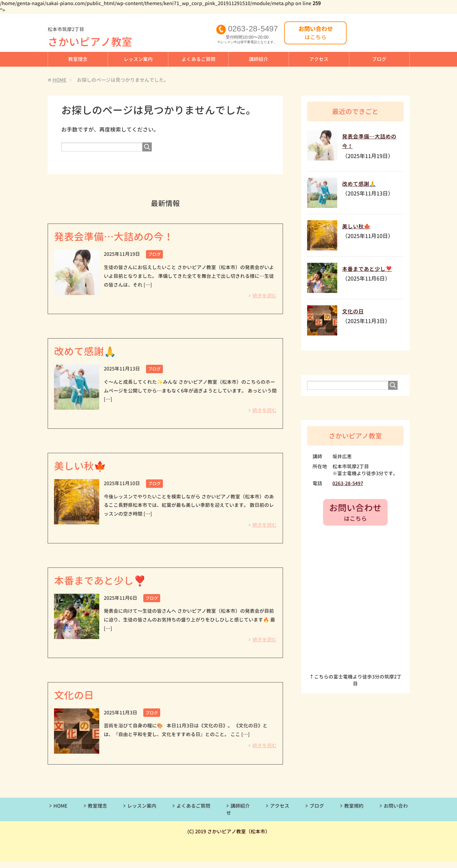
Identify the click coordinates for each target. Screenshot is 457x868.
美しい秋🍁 (83, 469)
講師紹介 (259, 59)
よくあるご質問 (198, 59)
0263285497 (255, 29)
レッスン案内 (138, 59)
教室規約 (354, 812)
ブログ (379, 59)
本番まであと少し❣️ (104, 585)
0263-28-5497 (348, 483)
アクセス (319, 59)
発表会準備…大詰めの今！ (119, 237)
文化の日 (76, 701)
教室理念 (78, 59)
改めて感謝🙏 (88, 353)
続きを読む (265, 297)
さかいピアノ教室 (131, 38)
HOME (60, 812)
